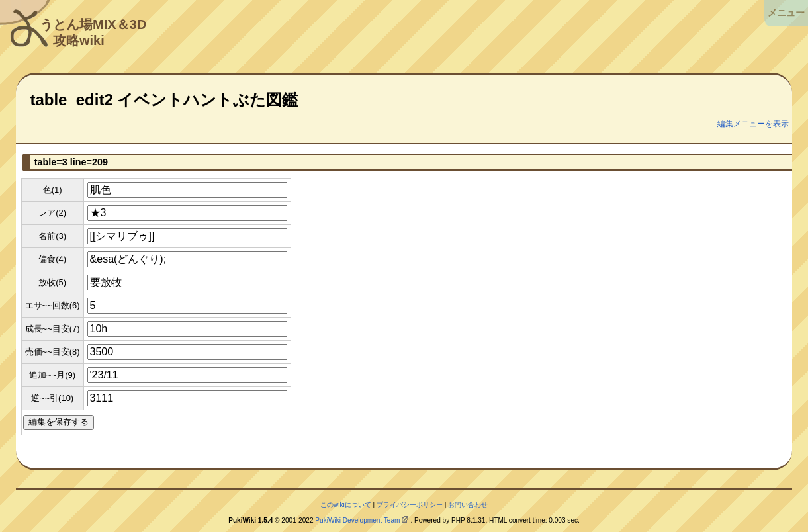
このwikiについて (346, 505)
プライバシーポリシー (410, 505)
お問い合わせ (468, 505)
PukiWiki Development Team (357, 520)
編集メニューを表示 (753, 124)
